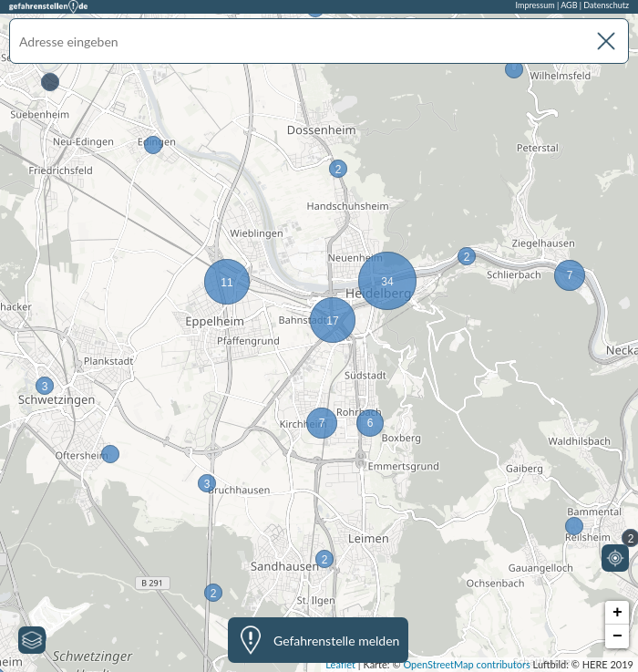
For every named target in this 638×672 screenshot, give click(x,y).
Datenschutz (606, 5)
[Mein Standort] (615, 558)
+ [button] (617, 613)
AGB (569, 5)
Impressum (535, 5)
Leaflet (340, 664)
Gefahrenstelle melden (336, 641)
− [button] (617, 636)
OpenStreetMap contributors (466, 664)
